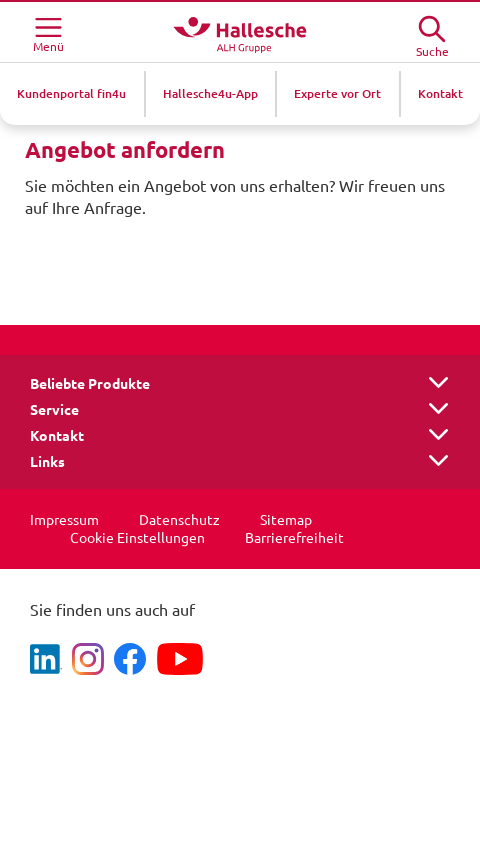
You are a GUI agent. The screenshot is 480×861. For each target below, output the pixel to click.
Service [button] (54, 410)
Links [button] (47, 462)
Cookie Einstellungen (137, 538)
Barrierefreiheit (294, 538)
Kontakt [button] (57, 436)
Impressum (64, 520)
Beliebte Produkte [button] (90, 384)
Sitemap (286, 520)
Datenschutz (179, 520)
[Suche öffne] (432, 30)
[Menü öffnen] (48, 32)
